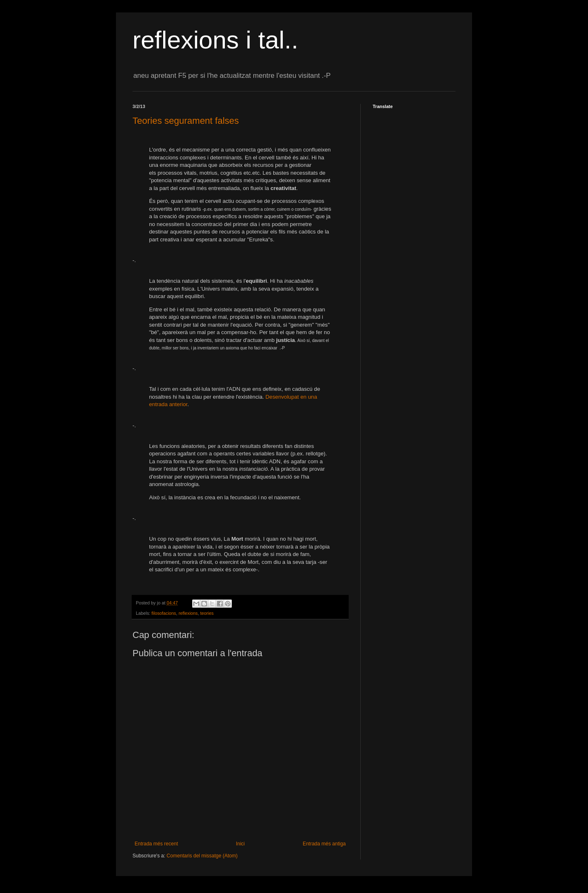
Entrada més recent (156, 844)
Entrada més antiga (324, 844)
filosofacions (164, 613)
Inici (240, 844)
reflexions (188, 613)
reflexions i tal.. (215, 40)
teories (207, 613)
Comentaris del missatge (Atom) (202, 856)
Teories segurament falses (186, 121)
